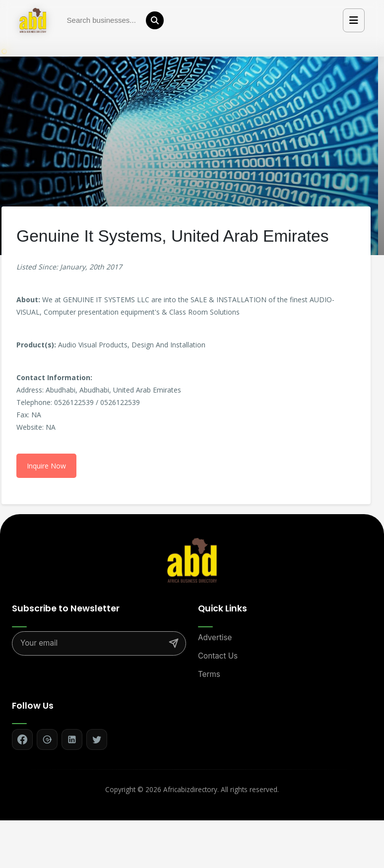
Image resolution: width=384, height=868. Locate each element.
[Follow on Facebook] (22, 739)
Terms (209, 674)
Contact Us (218, 656)
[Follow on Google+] (47, 739)
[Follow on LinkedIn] (72, 739)
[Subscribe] (174, 643)
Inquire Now (46, 466)
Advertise (215, 637)
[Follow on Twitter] (97, 739)
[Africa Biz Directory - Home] (192, 560)
